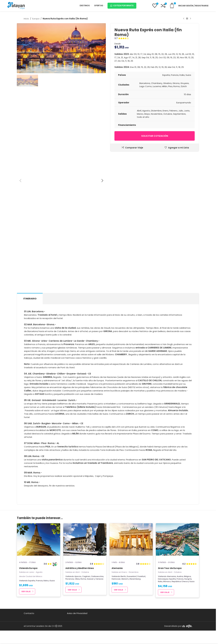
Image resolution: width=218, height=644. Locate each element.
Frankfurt (141, 576)
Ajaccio (78, 576)
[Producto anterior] (184, 19)
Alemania (117, 568)
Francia (39, 581)
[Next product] (190, 19)
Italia (46, 581)
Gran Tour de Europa (170, 568)
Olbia (77, 579)
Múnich (125, 579)
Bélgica (187, 576)
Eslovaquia (163, 579)
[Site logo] (16, 5)
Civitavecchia (97, 576)
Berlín (123, 576)
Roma (83, 579)
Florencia (70, 579)
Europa (36, 19)
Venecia (99, 579)
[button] (20, 181)
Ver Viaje (26, 591)
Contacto (29, 613)
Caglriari (86, 576)
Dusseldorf (132, 576)
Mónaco (167, 581)
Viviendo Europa (28, 568)
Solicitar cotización (155, 136)
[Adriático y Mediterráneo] (85, 541)
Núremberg (135, 579)
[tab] (30, 299)
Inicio (26, 19)
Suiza (52, 581)
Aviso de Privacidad (77, 613)
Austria (180, 576)
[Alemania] (131, 541)
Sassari (90, 579)
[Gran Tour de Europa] (177, 541)
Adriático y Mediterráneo (80, 568)
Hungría (188, 579)
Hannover (116, 579)
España (32, 581)
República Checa (180, 581)
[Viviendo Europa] (39, 541)
